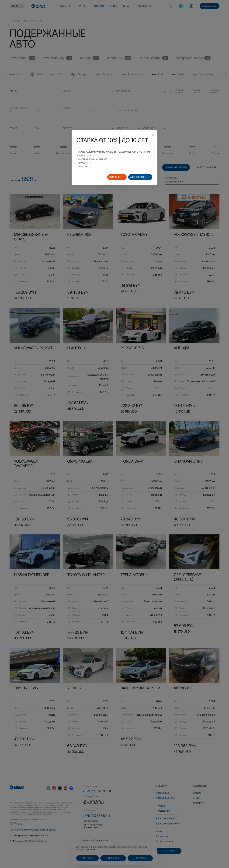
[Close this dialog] (153, 135)
